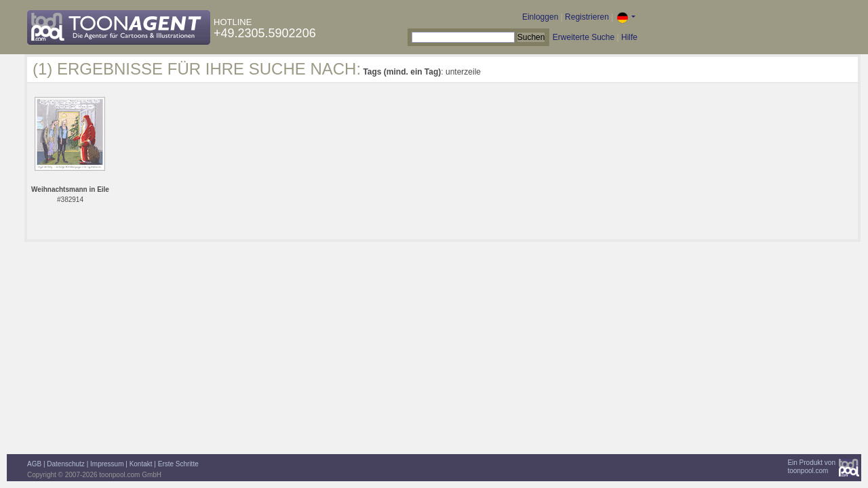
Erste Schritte (178, 464)
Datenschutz (66, 464)
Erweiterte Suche (584, 37)
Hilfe (629, 37)
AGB (34, 464)
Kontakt (141, 464)
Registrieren (587, 17)
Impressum (107, 464)
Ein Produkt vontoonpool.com (811, 467)
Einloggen (540, 17)
